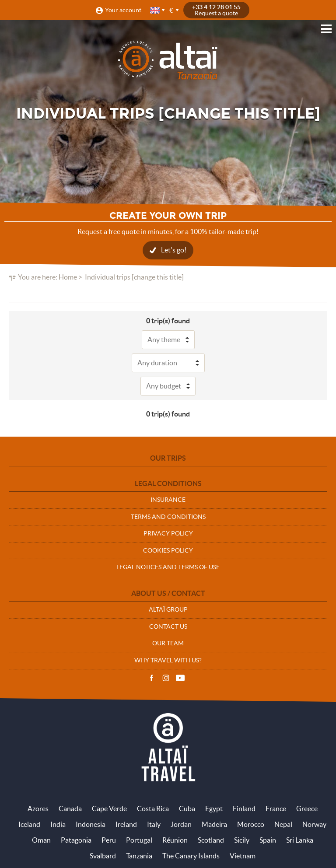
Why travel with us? (168, 660)
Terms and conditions (168, 517)
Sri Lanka (300, 840)
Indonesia (91, 824)
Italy (154, 824)
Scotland (211, 840)
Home (68, 277)
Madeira (214, 824)
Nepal (283, 824)
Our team (168, 643)
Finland (244, 808)
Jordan (181, 824)
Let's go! (174, 250)
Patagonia (76, 840)
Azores (38, 808)
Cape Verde (109, 808)
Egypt (214, 808)
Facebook (151, 678)
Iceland (29, 824)
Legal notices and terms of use (168, 567)
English (155, 10)
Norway (314, 824)
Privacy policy (168, 533)
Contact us (168, 626)
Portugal (139, 840)
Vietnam (243, 856)
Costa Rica (153, 808)
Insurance (168, 500)
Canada (70, 808)
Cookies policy (168, 550)
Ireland (126, 824)
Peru (109, 840)
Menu (326, 29)
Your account (123, 10)
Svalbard (103, 856)
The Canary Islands (191, 856)
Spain (268, 840)
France (276, 808)
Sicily (242, 840)
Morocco (251, 824)
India (58, 824)
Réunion (175, 840)
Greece (307, 808)
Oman (41, 840)
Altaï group (168, 609)
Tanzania (139, 856)
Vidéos (180, 678)
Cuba (187, 808)
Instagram (166, 678)
